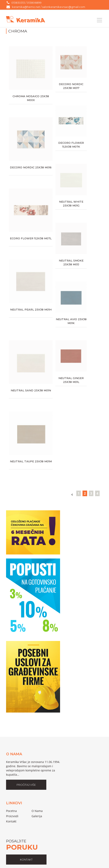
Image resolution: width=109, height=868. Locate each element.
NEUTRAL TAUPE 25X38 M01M (31, 461)
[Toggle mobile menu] (100, 20)
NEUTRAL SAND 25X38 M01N (31, 390)
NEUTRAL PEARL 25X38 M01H (31, 309)
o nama (37, 811)
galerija (37, 816)
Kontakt (11, 821)
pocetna (11, 811)
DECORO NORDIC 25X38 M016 (31, 167)
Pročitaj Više (26, 785)
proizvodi (12, 816)
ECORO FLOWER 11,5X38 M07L (31, 238)
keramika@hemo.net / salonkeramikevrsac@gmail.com (49, 7)
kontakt (26, 860)
